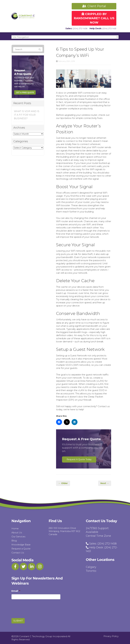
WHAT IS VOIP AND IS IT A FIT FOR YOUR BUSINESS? (27, 115)
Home (15, 528)
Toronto (91, 571)
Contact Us (18, 553)
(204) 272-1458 (80, 28)
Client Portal (94, 6)
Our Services (18, 537)
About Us (17, 532)
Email (16, 591)
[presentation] (28, 606)
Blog (14, 541)
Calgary (91, 567)
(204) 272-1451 (109, 28)
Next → (105, 483)
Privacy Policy (111, 636)
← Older (63, 483)
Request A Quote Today (79, 459)
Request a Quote (21, 549)
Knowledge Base (21, 545)
